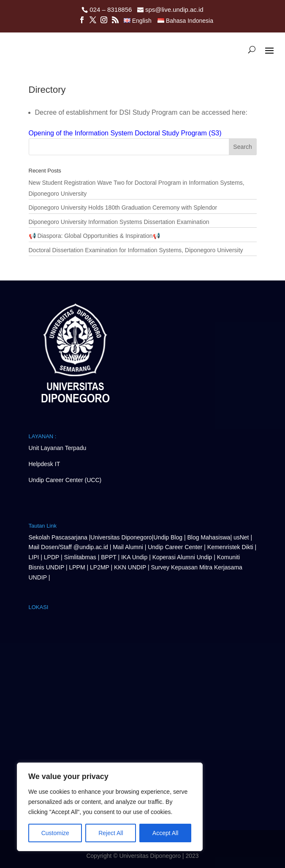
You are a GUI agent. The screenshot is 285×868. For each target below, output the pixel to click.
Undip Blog (168, 537)
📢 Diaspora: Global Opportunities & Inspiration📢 (94, 236)
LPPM (77, 567)
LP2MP (100, 567)
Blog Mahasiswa (209, 537)
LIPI (34, 557)
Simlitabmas (80, 557)
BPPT (109, 557)
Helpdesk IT (45, 464)
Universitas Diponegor (119, 537)
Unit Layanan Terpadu (58, 448)
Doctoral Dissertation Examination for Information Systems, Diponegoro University (136, 250)
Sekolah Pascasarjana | (60, 537)
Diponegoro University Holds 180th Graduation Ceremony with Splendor (123, 208)
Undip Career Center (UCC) (65, 480)
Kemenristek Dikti (230, 547)
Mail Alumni (129, 547)
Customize (55, 833)
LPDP (52, 557)
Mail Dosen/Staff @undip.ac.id (69, 547)
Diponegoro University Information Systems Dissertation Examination (119, 222)
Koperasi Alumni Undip (182, 557)
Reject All (111, 833)
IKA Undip (134, 557)
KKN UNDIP (130, 567)
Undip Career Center (175, 547)
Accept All (165, 833)
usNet (242, 537)
